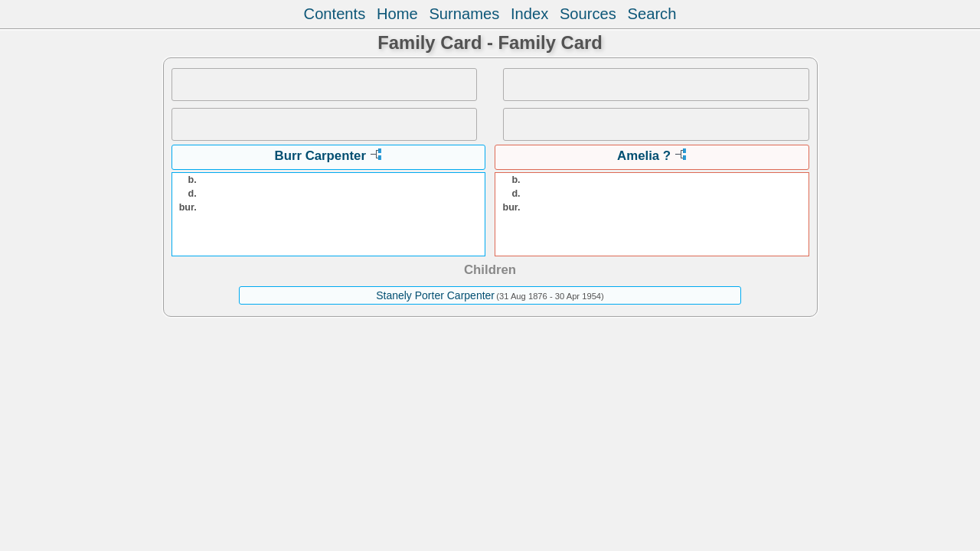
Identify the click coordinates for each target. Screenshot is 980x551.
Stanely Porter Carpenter (435, 295)
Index (529, 14)
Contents (335, 14)
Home (397, 14)
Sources (588, 14)
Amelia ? (644, 156)
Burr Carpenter (320, 156)
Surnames (464, 14)
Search (652, 14)
